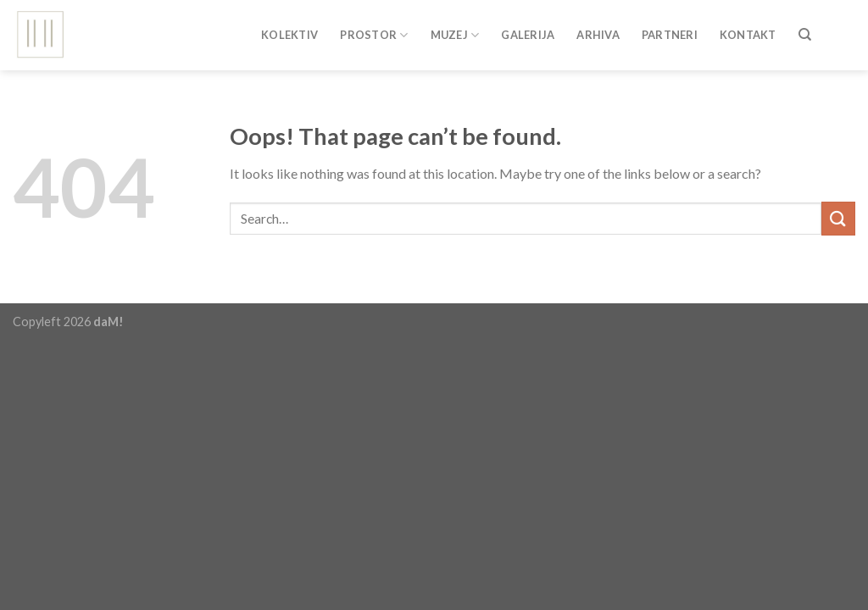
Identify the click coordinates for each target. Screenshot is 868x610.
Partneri (670, 30)
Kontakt (748, 30)
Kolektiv (289, 30)
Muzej (455, 29)
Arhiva (598, 30)
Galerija (528, 30)
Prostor (374, 29)
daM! (108, 322)
